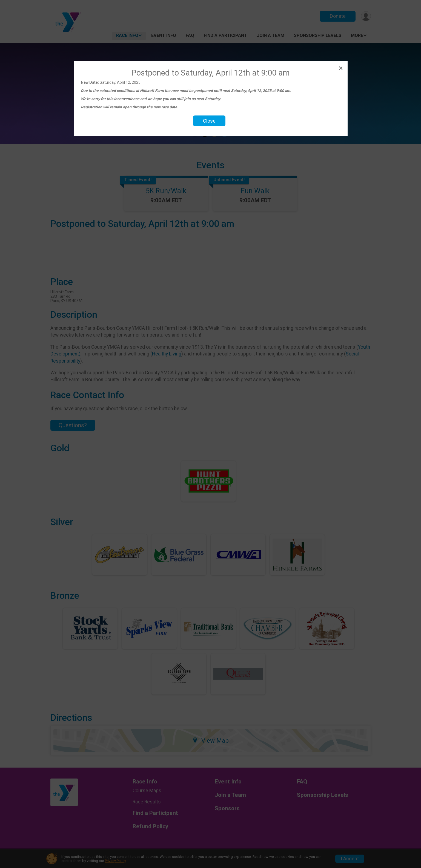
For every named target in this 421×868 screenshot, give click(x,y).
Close (209, 121)
